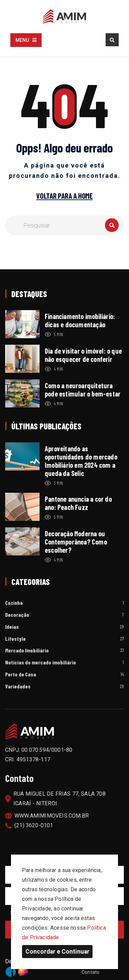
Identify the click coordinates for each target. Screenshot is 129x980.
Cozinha (14, 603)
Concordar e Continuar (57, 952)
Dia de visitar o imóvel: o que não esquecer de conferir (83, 355)
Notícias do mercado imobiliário (41, 663)
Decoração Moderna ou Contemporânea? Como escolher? (76, 542)
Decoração (17, 615)
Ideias (12, 627)
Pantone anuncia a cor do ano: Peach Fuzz (78, 503)
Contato (90, 972)
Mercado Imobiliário (27, 651)
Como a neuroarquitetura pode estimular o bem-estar (83, 390)
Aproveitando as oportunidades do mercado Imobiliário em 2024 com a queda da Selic (81, 461)
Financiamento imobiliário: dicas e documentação (80, 320)
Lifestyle (15, 639)
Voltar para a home (64, 196)
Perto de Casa (21, 675)
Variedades (18, 687)
